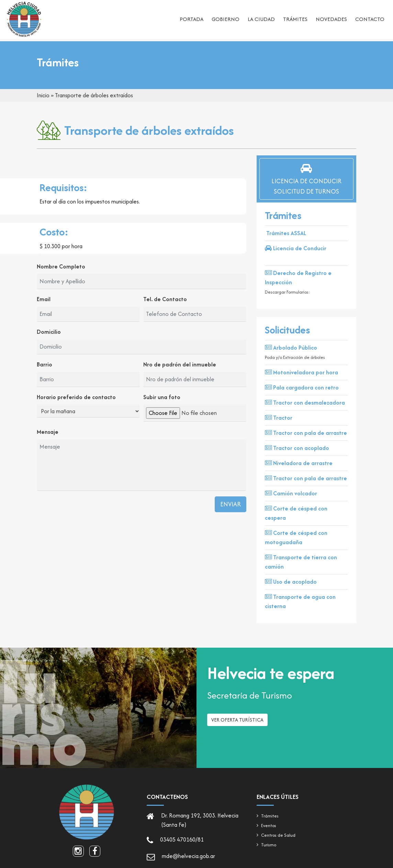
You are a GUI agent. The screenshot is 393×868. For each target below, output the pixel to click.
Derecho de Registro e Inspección (298, 278)
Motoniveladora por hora (301, 372)
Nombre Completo (61, 266)
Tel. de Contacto (165, 299)
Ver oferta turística (237, 722)
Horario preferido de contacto (76, 397)
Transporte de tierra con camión (301, 562)
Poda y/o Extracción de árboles (295, 357)
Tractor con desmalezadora (305, 403)
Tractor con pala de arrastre (306, 433)
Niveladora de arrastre (299, 463)
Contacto (370, 19)
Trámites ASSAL (286, 233)
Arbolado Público (291, 348)
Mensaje (48, 432)
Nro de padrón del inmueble (180, 364)
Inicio (43, 95)
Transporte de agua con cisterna (300, 601)
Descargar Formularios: (288, 292)
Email (44, 299)
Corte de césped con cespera (296, 513)
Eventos (269, 826)
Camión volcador (291, 493)
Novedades (331, 19)
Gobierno (226, 19)
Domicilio (49, 332)
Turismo (269, 845)
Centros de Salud (278, 835)
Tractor (279, 418)
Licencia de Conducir (296, 248)
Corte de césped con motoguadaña (296, 537)
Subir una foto (162, 397)
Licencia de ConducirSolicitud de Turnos (306, 179)
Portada (192, 19)
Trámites (295, 19)
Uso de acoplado (291, 582)
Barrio (44, 364)
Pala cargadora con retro (302, 387)
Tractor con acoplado (297, 448)
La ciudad (261, 19)
